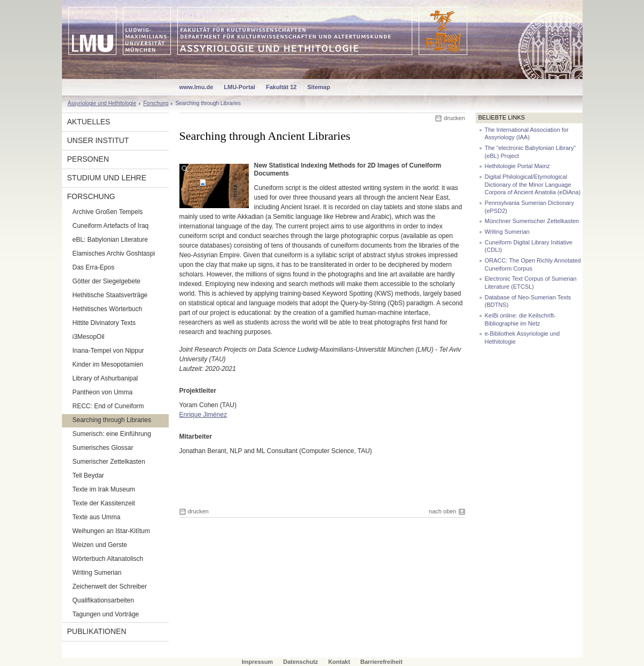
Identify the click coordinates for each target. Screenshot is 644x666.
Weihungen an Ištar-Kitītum (111, 531)
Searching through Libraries (112, 420)
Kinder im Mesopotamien (108, 364)
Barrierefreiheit (382, 662)
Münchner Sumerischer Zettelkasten (532, 221)
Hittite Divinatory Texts (104, 323)
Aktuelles (89, 122)
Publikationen (97, 631)
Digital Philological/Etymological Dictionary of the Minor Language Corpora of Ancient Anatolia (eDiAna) (533, 184)
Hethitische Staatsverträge (110, 295)
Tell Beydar (88, 475)
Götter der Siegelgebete (107, 281)
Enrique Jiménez (203, 415)
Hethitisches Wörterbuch (108, 309)
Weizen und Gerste (100, 545)
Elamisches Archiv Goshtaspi (114, 253)
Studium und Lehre (107, 178)
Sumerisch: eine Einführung (112, 434)
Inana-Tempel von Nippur (108, 351)
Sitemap (319, 87)
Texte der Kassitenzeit (104, 503)
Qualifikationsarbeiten (103, 600)
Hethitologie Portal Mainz (517, 166)
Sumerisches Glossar (103, 448)
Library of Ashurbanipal (105, 378)
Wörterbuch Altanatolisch (108, 559)
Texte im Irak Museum (104, 489)
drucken (454, 118)
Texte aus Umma (97, 517)
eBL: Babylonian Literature (110, 240)
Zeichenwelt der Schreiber (110, 586)
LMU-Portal (239, 87)
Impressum (257, 662)
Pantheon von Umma (103, 392)
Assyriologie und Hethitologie (102, 103)
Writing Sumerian (97, 573)
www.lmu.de (197, 87)
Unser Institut (98, 140)
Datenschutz (300, 662)
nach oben (442, 511)
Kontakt (339, 662)
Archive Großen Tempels (108, 212)
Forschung (156, 103)
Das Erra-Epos (94, 267)
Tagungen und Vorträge (106, 614)
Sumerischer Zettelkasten (109, 462)
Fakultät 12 (281, 87)
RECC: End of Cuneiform (108, 406)
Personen (88, 159)
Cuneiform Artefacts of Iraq (111, 226)
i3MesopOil (89, 337)
